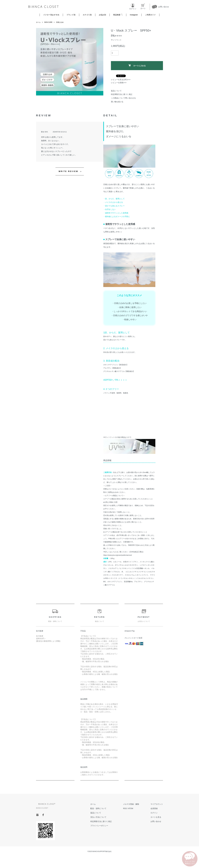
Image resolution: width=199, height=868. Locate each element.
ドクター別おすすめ (51, 15)
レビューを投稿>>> (119, 83)
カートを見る (156, 817)
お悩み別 (102, 15)
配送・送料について (98, 808)
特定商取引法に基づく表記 (122, 94)
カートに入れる (137, 65)
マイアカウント (157, 804)
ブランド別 (71, 15)
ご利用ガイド (150, 15)
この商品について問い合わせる (123, 98)
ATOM (131, 808)
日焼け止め (60, 22)
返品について (116, 91)
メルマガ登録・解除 (131, 804)
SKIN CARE (48, 22)
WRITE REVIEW (68, 171)
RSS (125, 808)
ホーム (38, 22)
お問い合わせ (156, 821)
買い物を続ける (117, 102)
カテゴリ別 (87, 15)
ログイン (154, 813)
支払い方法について (98, 817)
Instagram (134, 15)
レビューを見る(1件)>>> (121, 80)
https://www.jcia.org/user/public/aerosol (118, 555)
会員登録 (154, 808)
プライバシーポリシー (99, 826)
